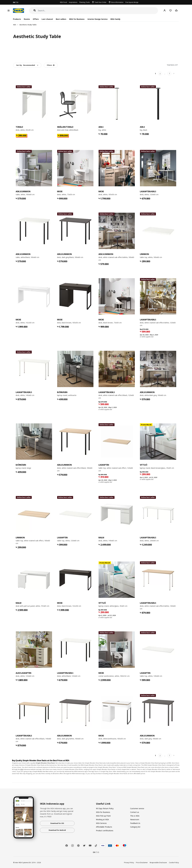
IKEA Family (115, 19)
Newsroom (135, 819)
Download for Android (57, 830)
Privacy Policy (129, 862)
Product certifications (105, 831)
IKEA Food (63, 2)
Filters (51, 65)
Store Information (117, 2)
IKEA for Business (77, 19)
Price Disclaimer (142, 862)
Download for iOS (57, 823)
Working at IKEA (102, 819)
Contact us (135, 812)
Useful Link (103, 804)
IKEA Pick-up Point (103, 816)
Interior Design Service (98, 19)
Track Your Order (100, 2)
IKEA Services (101, 823)
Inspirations (73, 2)
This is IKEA (135, 816)
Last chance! (47, 19)
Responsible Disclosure (158, 862)
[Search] (98, 11)
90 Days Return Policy (105, 808)
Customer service (137, 808)
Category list (135, 827)
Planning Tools (85, 2)
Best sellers (61, 19)
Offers (36, 19)
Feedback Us (135, 823)
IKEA (15, 25)
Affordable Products (104, 827)
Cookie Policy (174, 862)
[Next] (174, 74)
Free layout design (132, 2)
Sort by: (26, 65)
